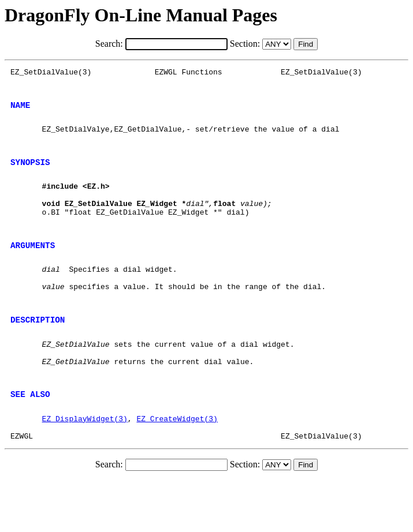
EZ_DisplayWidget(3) (85, 467)
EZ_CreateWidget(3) (177, 467)
